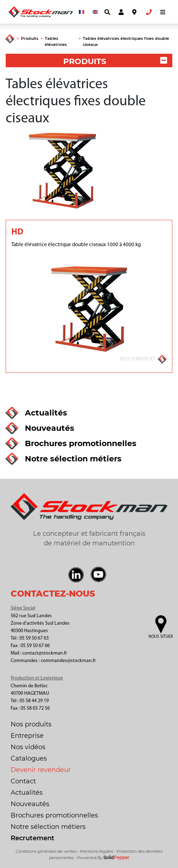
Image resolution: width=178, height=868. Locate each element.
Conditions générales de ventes (46, 851)
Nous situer (161, 637)
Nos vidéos (28, 747)
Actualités (27, 793)
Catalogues (29, 758)
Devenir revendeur (41, 770)
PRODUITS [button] (115, 61)
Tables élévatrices (56, 41)
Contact (23, 781)
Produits (30, 38)
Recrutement (33, 838)
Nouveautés (30, 804)
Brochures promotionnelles (54, 815)
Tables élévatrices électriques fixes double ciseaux (126, 41)
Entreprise (27, 736)
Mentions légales (96, 851)
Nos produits (31, 724)
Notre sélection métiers (48, 827)
